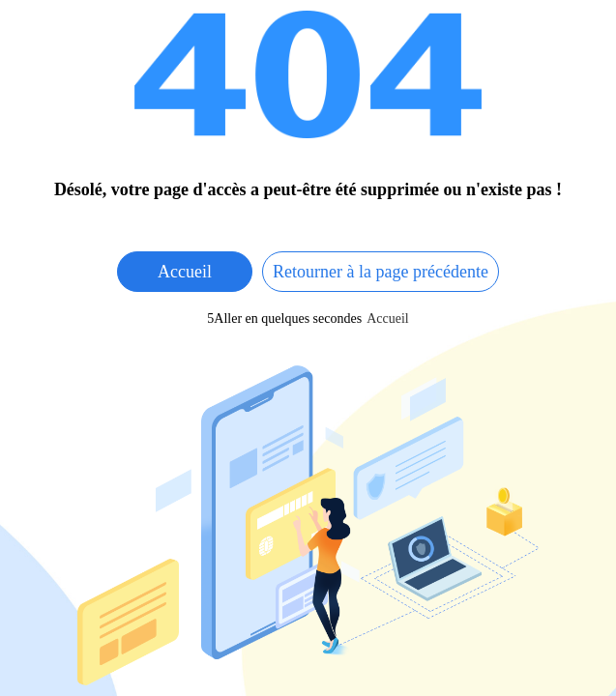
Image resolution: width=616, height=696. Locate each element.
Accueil (185, 272)
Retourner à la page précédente (381, 272)
